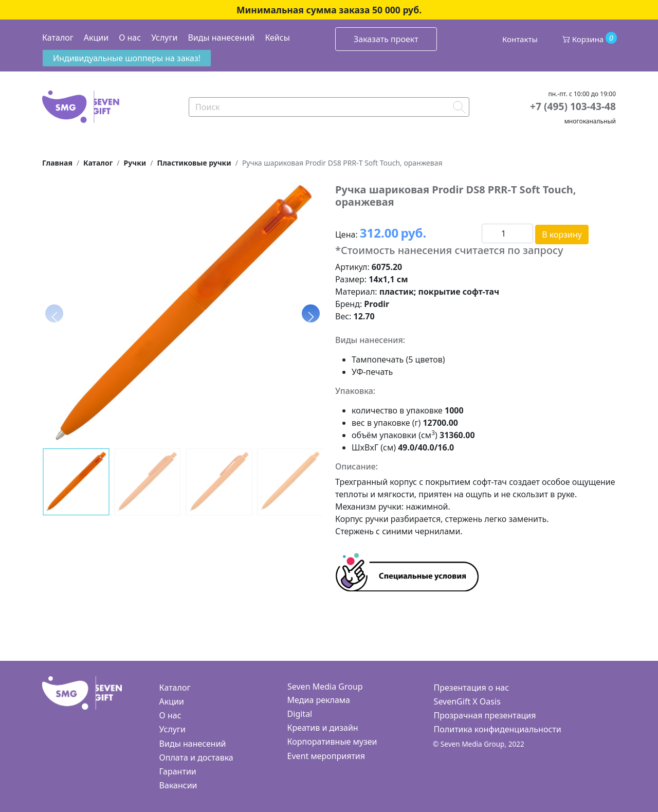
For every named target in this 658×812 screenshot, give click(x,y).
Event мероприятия (326, 756)
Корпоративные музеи (332, 742)
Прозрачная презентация (485, 715)
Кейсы (277, 38)
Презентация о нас (471, 688)
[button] (311, 313)
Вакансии (178, 785)
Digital (300, 714)
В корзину (562, 234)
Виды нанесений (221, 38)
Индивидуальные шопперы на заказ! (127, 58)
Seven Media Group (325, 687)
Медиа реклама (319, 700)
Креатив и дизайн (323, 728)
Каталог (58, 38)
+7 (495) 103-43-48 (573, 106)
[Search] (329, 107)
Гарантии (178, 771)
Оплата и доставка (196, 757)
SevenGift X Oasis (467, 701)
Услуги (164, 38)
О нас (130, 38)
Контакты (520, 39)
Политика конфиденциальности (498, 729)
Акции (96, 38)
